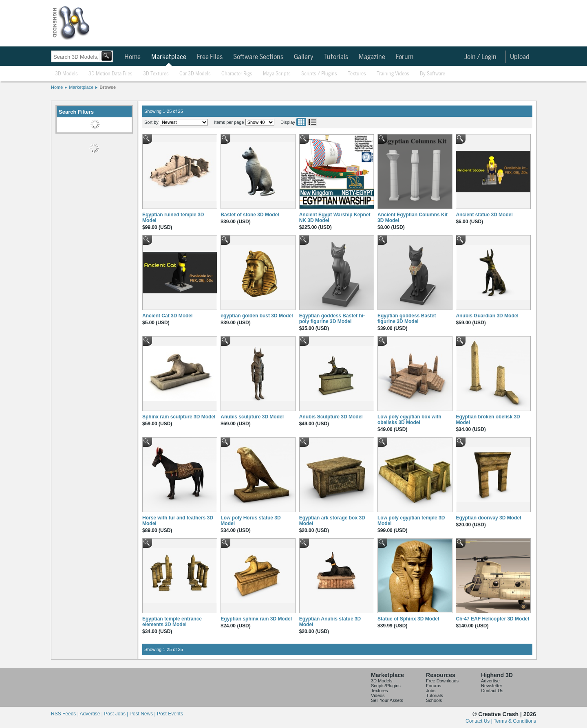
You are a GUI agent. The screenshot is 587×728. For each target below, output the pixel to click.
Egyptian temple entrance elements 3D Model (172, 622)
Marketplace (169, 57)
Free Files (210, 57)
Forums (434, 686)
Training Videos (393, 74)
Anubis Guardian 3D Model (487, 316)
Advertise (490, 681)
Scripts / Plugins (319, 74)
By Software (433, 74)
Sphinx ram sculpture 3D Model (179, 417)
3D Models (66, 74)
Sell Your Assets (387, 700)
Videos (378, 695)
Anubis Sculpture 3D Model (331, 417)
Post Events (170, 714)
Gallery (304, 57)
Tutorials (336, 57)
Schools (434, 700)
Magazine (372, 57)
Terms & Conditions (515, 721)
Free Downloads (442, 681)
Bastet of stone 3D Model (250, 215)
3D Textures (156, 74)
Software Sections (258, 57)
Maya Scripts (277, 74)
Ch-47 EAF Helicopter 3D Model (492, 619)
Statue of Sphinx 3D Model (408, 619)
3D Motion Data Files (110, 74)
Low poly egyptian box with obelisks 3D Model (409, 420)
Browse (108, 87)
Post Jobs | (117, 714)
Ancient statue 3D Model (484, 215)
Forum (405, 57)
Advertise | (92, 714)
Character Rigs (237, 74)
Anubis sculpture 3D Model (252, 417)
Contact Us (492, 691)
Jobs (431, 691)
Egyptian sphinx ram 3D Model (256, 619)
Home (132, 57)
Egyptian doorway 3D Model (488, 518)
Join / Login (480, 57)
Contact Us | (480, 721)
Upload (520, 57)
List (312, 122)
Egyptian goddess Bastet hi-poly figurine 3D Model (332, 319)
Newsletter (492, 686)
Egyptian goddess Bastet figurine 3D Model (407, 319)
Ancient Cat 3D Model (167, 316)
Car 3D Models (195, 74)
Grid (301, 122)
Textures (357, 74)
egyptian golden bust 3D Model (257, 316)
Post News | (143, 714)
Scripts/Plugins (386, 686)
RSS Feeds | (65, 714)
